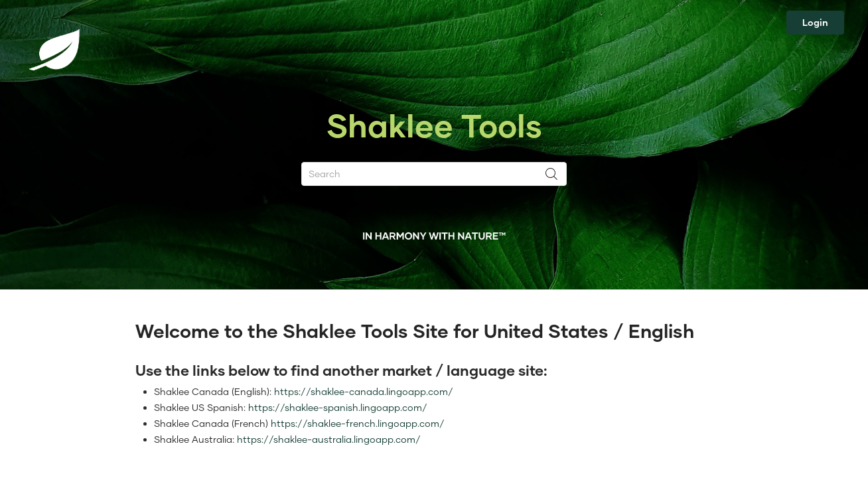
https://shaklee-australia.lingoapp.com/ (329, 439)
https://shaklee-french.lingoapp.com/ (358, 423)
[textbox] (434, 404)
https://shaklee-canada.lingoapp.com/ (364, 391)
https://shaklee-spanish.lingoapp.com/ (338, 407)
